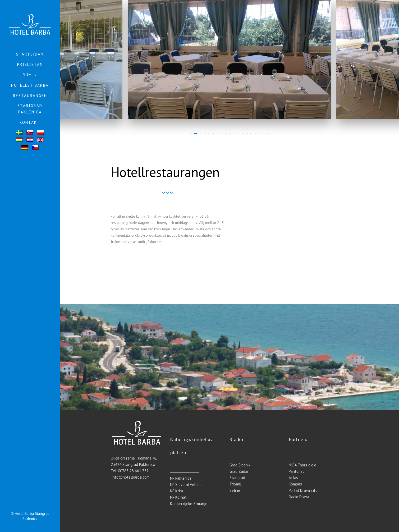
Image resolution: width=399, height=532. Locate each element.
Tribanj (235, 484)
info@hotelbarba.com (131, 477)
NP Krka (176, 491)
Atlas (293, 478)
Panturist (296, 471)
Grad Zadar (239, 471)
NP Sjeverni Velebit (186, 485)
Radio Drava (299, 497)
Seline (235, 490)
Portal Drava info (303, 490)
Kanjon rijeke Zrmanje (189, 504)
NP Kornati (179, 497)
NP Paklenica (181, 478)
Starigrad (237, 478)
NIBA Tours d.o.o (302, 465)
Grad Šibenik (240, 465)
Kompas (295, 484)
